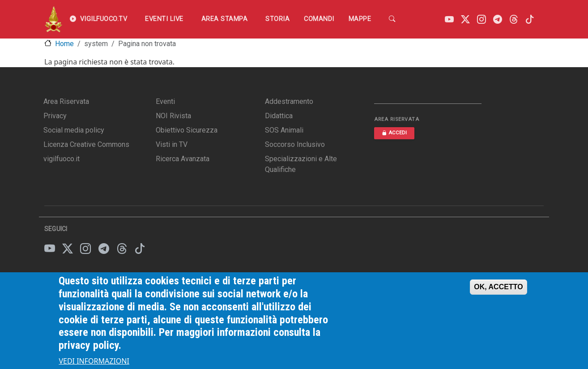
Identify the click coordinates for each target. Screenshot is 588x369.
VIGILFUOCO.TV (98, 19)
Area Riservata (66, 101)
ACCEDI (394, 133)
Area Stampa (225, 19)
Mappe (360, 19)
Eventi (165, 101)
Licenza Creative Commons (86, 144)
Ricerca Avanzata (183, 159)
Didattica (279, 116)
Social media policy (74, 130)
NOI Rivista (173, 116)
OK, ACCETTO (498, 293)
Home (64, 44)
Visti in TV (172, 144)
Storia (277, 19)
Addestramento (289, 101)
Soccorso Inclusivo (295, 144)
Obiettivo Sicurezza (187, 130)
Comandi (319, 19)
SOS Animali (284, 130)
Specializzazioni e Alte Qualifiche (301, 164)
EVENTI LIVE (164, 19)
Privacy (55, 116)
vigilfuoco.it (62, 159)
